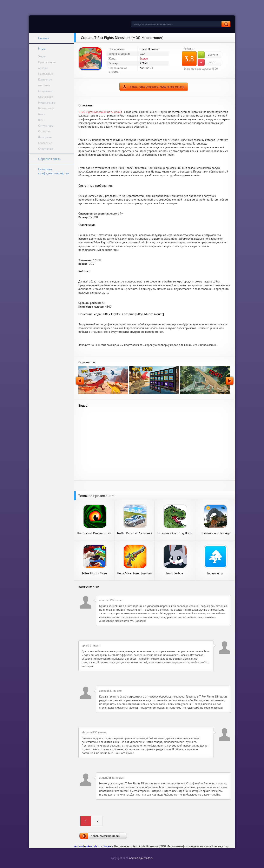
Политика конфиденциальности (51, 171)
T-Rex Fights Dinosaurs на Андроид (100, 112)
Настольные (46, 74)
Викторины (45, 137)
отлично (208, 55)
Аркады (43, 68)
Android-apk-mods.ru (141, 858)
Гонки (42, 114)
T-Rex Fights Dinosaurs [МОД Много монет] (157, 87)
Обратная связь (47, 159)
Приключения (47, 62)
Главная (41, 38)
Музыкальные (47, 103)
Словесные (45, 143)
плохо (206, 62)
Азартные (44, 85)
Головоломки (46, 108)
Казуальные (46, 91)
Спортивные (46, 149)
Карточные (45, 79)
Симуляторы (46, 126)
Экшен (42, 56)
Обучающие (46, 97)
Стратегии (44, 131)
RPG (41, 120)
